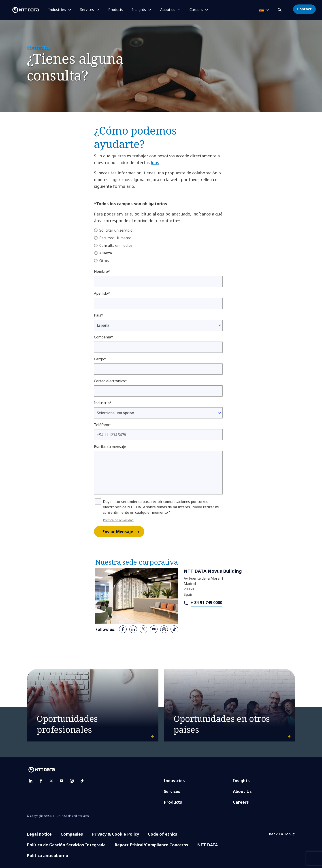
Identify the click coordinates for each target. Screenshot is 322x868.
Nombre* (102, 271)
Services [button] (87, 10)
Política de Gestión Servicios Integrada (66, 845)
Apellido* (102, 293)
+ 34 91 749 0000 (206, 602)
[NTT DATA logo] (20, 10)
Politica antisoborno (48, 855)
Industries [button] (57, 10)
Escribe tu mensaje (110, 447)
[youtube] (154, 629)
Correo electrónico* (110, 381)
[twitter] (143, 629)
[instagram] (164, 629)
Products (116, 10)
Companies (72, 834)
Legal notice (39, 834)
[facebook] (123, 629)
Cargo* (100, 359)
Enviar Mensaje (123, 532)
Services (172, 791)
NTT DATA (207, 845)
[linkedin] (133, 629)
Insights (241, 781)
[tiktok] (174, 629)
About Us (242, 791)
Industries (174, 781)
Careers (241, 802)
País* (99, 315)
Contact (304, 9)
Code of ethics (163, 834)
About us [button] (168, 10)
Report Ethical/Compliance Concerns (151, 845)
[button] (280, 9)
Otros (104, 261)
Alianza (106, 253)
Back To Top (282, 834)
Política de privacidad (118, 520)
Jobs (155, 163)
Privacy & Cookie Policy (115, 834)
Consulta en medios (116, 245)
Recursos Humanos (115, 238)
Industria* (103, 403)
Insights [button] (139, 10)
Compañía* (103, 337)
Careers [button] (196, 10)
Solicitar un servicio (116, 230)
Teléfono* (102, 425)
